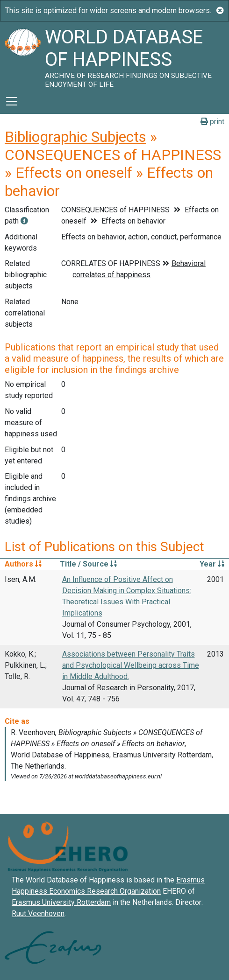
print (212, 122)
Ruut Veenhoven (38, 913)
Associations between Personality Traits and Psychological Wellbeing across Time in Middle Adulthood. (131, 665)
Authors (23, 564)
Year (212, 564)
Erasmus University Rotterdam (61, 902)
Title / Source (88, 564)
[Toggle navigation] (12, 101)
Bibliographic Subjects (75, 137)
